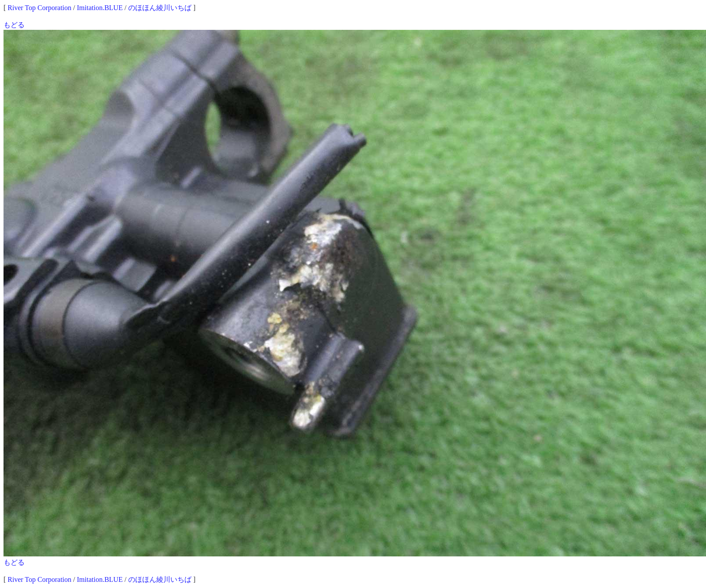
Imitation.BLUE (100, 8)
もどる (14, 25)
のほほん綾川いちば (160, 8)
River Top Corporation (39, 8)
